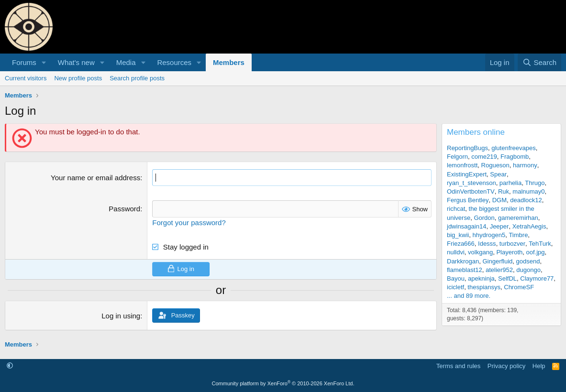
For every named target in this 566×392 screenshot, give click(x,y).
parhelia (511, 183)
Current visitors (26, 78)
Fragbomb (515, 157)
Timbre (518, 235)
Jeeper (499, 226)
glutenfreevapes (514, 148)
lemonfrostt (462, 165)
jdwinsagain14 (466, 226)
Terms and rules (458, 365)
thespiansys (484, 287)
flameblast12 (465, 270)
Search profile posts (137, 78)
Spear (498, 174)
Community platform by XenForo (283, 383)
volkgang (480, 252)
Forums (24, 62)
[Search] (539, 62)
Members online (476, 132)
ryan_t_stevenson (472, 183)
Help (539, 365)
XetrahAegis (529, 226)
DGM (499, 200)
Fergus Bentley (468, 200)
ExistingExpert (467, 174)
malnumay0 (528, 191)
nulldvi (456, 252)
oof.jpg (536, 252)
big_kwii (458, 235)
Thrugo (535, 183)
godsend (528, 261)
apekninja (481, 278)
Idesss (487, 244)
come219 (484, 157)
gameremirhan (518, 218)
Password (124, 209)
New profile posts (78, 78)
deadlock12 (526, 200)
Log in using (121, 315)
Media (126, 62)
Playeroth (509, 252)
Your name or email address (95, 178)
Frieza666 (461, 244)
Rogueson (495, 165)
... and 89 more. (469, 296)
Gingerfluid (497, 261)
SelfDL (507, 278)
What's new (76, 62)
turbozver (512, 244)
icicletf (455, 287)
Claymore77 (537, 278)
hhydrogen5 (489, 235)
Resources (174, 62)
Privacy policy (506, 365)
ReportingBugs (467, 148)
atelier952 (499, 270)
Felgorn (457, 157)
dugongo (528, 270)
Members (229, 62)
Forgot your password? (189, 222)
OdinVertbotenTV (471, 191)
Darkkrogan (463, 261)
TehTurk (540, 244)
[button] (44, 62)
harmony (525, 165)
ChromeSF (519, 287)
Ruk (504, 191)
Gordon (484, 218)
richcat (456, 209)
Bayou (456, 278)
